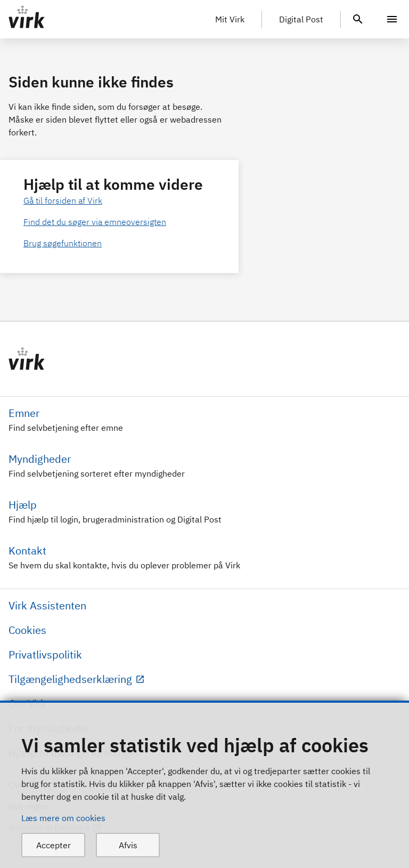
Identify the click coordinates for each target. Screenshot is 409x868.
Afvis (128, 845)
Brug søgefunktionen (63, 243)
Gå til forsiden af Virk (63, 200)
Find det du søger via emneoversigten (95, 222)
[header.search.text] (358, 18)
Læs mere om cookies (63, 818)
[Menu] (392, 19)
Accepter (54, 845)
